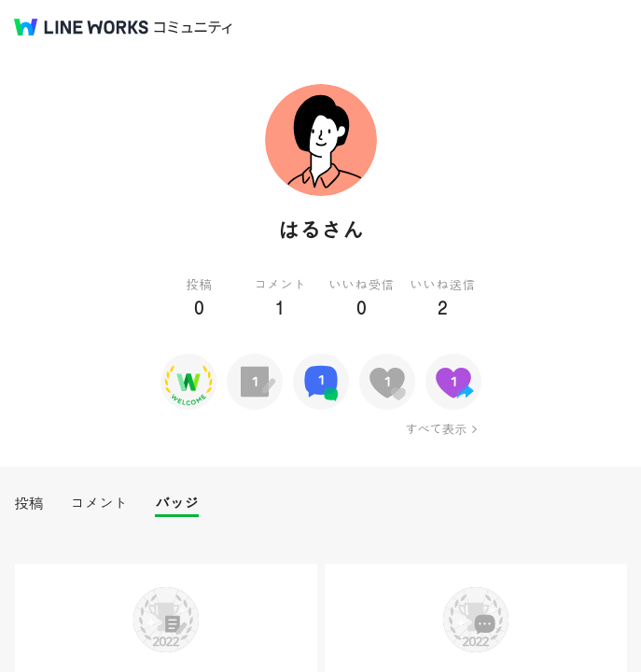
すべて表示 (435, 428)
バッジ (177, 503)
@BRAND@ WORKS (81, 27)
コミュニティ (193, 28)
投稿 (28, 503)
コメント (99, 503)
